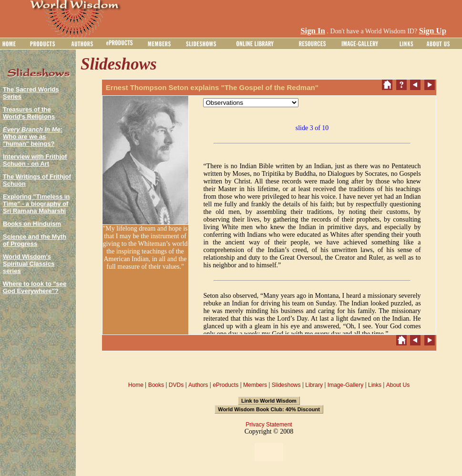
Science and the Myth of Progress (35, 240)
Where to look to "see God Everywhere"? (35, 287)
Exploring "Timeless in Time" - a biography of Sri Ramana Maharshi (36, 204)
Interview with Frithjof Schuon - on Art (35, 160)
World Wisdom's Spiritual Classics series (29, 264)
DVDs (176, 385)
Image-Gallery (345, 385)
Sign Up (433, 31)
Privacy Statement (269, 425)
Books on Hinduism (32, 224)
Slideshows (286, 385)
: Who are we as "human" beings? (33, 137)
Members (255, 385)
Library (314, 385)
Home (136, 385)
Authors (198, 385)
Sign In (313, 31)
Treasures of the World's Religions (29, 113)
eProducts (226, 385)
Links (375, 385)
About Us (398, 385)
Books (156, 385)
